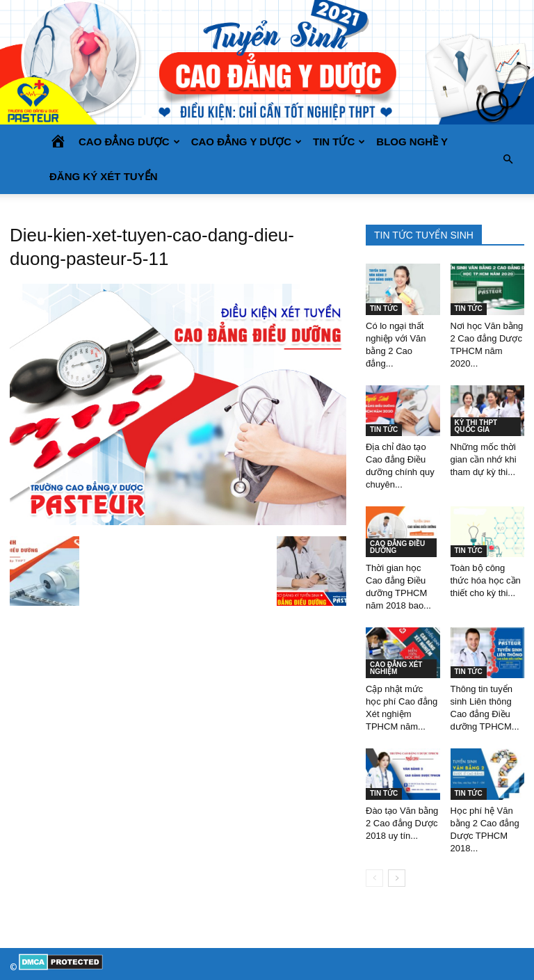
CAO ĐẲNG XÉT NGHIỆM (396, 668)
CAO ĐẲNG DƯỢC (129, 142)
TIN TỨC (339, 142)
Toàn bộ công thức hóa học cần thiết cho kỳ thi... (486, 580)
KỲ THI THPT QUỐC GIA (476, 426)
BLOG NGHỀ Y (412, 142)
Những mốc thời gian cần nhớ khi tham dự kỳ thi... (484, 459)
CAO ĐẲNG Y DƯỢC (246, 142)
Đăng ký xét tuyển (104, 176)
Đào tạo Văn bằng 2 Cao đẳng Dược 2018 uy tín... (402, 823)
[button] (508, 159)
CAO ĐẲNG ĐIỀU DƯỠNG (397, 547)
